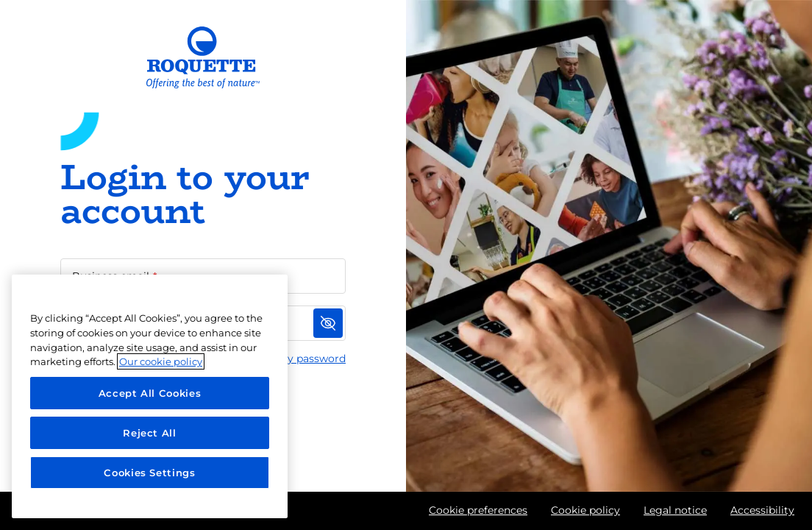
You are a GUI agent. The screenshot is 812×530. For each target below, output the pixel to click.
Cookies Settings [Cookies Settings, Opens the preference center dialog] (150, 473)
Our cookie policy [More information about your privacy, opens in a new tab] (161, 361)
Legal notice (675, 510)
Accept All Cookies (150, 393)
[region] (150, 396)
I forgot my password (290, 358)
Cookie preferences (478, 510)
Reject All (150, 433)
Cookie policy (585, 510)
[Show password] (328, 323)
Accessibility (762, 510)
